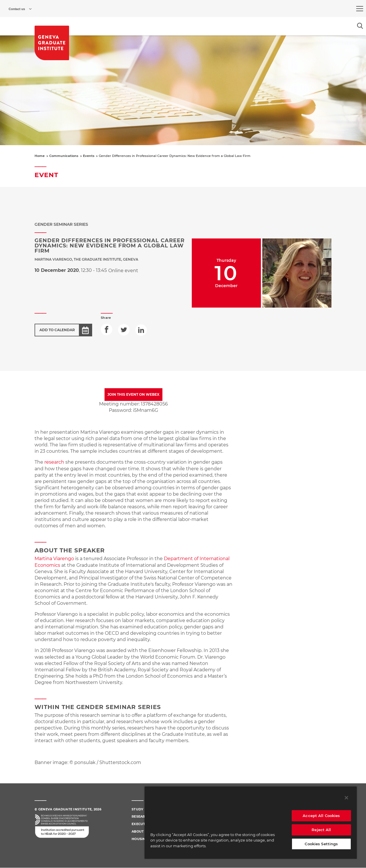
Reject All (321, 830)
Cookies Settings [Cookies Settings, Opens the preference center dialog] (321, 844)
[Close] (346, 798)
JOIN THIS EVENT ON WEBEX (133, 394)
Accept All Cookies (321, 816)
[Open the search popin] (360, 26)
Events (89, 156)
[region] (251, 822)
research (54, 462)
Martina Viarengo (54, 559)
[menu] (360, 9)
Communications (64, 156)
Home (40, 156)
